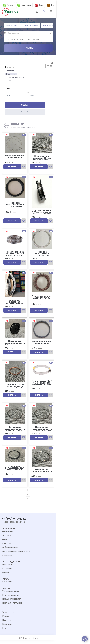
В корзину (12, 167)
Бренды (6, 576)
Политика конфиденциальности (16, 555)
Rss (4, 632)
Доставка (7, 539)
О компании (8, 535)
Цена (8, 88)
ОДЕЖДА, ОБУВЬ (31, 25)
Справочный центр (11, 595)
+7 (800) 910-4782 (14, 522)
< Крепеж (9, 71)
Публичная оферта (10, 551)
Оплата (5, 543)
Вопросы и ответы (10, 599)
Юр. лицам (7, 572)
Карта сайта (7, 628)
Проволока (11, 74)
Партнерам (7, 624)
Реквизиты (7, 559)
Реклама (6, 620)
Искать (28, 48)
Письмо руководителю (12, 603)
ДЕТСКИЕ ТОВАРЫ (51, 25)
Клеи (10, 81)
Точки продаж (8, 616)
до (38, 95)
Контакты (7, 547)
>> (28, 507)
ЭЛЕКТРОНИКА (12, 25)
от (15, 95)
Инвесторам (8, 568)
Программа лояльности (13, 607)
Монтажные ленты (16, 78)
